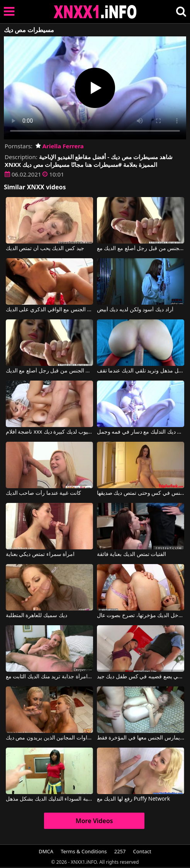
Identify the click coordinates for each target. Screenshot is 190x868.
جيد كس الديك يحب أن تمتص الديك (45, 249)
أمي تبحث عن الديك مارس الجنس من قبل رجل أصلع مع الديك (50, 371)
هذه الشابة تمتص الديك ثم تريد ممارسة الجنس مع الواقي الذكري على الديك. (50, 310)
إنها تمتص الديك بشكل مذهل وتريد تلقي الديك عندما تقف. (141, 371)
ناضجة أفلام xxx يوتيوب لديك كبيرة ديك (50, 432)
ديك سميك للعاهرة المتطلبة (36, 616)
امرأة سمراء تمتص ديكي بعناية (40, 554)
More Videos (94, 821)
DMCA (46, 851)
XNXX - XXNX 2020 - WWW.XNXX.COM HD (95, 12)
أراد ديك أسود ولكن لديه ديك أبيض (135, 310)
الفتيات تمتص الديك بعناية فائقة (132, 554)
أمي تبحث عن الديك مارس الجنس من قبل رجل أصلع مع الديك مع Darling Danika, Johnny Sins (141, 249)
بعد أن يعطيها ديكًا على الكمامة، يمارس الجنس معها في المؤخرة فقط (141, 738)
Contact (142, 851)
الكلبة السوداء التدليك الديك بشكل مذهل (50, 799)
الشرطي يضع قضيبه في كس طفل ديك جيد (141, 677)
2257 (120, 851)
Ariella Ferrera (60, 146)
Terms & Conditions (84, 851)
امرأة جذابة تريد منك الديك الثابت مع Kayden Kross (50, 677)
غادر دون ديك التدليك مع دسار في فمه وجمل (141, 432)
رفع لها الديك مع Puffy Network (133, 799)
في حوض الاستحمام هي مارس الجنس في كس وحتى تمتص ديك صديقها (141, 493)
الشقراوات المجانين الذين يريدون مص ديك (50, 738)
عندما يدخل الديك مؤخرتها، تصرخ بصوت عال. (141, 616)
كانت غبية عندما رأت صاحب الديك (43, 493)
